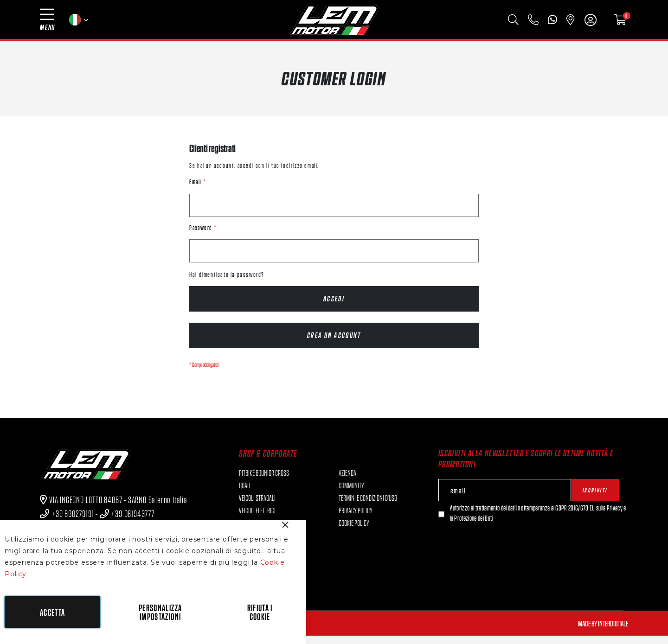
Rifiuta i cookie (260, 612)
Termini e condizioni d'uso (368, 506)
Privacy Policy (356, 518)
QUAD (244, 493)
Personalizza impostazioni (160, 612)
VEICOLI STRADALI (257, 506)
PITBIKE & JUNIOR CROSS (264, 481)
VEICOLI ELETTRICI (257, 518)
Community (351, 493)
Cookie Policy (354, 531)
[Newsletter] (441, 523)
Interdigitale (613, 631)
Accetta (52, 612)
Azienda (347, 481)
